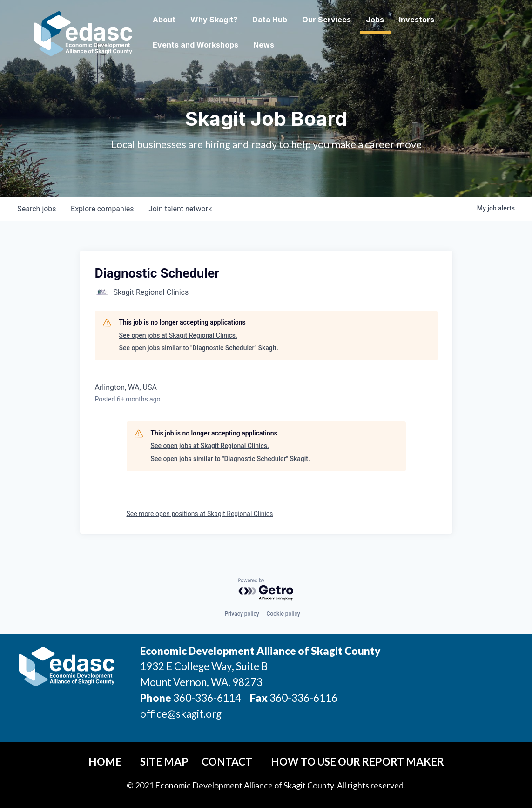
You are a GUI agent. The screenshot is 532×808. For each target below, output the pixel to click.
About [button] (164, 20)
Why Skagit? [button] (214, 20)
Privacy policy (242, 614)
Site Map (164, 762)
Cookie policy (283, 614)
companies (103, 209)
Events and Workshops (195, 45)
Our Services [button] (327, 20)
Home (105, 762)
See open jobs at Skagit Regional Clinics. (178, 335)
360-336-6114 (207, 698)
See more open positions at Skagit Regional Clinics (200, 514)
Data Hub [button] (270, 20)
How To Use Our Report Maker (357, 762)
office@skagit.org (181, 714)
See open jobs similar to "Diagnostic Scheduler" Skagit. (199, 348)
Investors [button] (417, 20)
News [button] (264, 45)
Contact (227, 762)
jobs (37, 209)
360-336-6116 (303, 698)
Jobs (375, 20)
